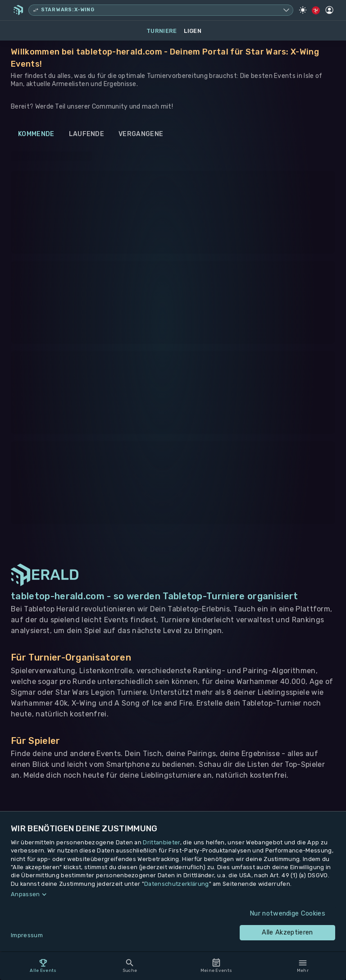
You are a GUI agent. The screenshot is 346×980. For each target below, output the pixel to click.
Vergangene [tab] (141, 134)
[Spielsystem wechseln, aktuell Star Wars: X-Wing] (161, 10)
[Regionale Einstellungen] (316, 10)
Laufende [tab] (87, 134)
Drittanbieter (161, 842)
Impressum (27, 935)
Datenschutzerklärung (176, 884)
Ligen (193, 31)
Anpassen (25, 894)
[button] (173, 894)
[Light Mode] (303, 10)
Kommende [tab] (36, 134)
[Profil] (329, 10)
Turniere (162, 31)
